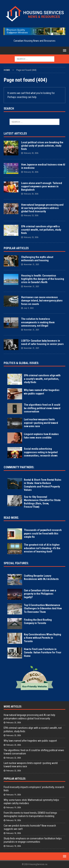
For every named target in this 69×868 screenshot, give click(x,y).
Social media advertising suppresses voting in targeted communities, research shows (41, 452)
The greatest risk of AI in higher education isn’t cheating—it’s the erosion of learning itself (42, 548)
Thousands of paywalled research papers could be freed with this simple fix (43, 533)
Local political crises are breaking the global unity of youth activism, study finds (42, 146)
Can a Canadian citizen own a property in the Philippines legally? (40, 594)
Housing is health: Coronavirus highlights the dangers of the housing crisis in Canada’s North (43, 279)
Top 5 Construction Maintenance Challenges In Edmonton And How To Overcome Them (43, 608)
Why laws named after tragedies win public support (30, 741)
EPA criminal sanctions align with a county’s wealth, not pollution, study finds (41, 230)
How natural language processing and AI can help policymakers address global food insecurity (42, 208)
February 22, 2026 (14, 758)
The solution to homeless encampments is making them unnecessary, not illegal (38, 322)
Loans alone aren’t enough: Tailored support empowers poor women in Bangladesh (42, 186)
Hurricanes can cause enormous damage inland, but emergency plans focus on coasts (42, 301)
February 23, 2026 (31, 215)
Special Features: (16, 563)
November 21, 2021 (31, 264)
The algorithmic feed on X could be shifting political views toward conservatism (42, 408)
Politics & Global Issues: (21, 363)
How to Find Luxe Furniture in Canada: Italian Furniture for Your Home (43, 652)
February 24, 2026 (31, 153)
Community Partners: (19, 467)
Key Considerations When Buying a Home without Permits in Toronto (43, 638)
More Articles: (13, 707)
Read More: (11, 518)
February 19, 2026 (14, 795)
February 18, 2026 (14, 820)
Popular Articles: (15, 779)
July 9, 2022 (29, 308)
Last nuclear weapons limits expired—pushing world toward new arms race (41, 423)
